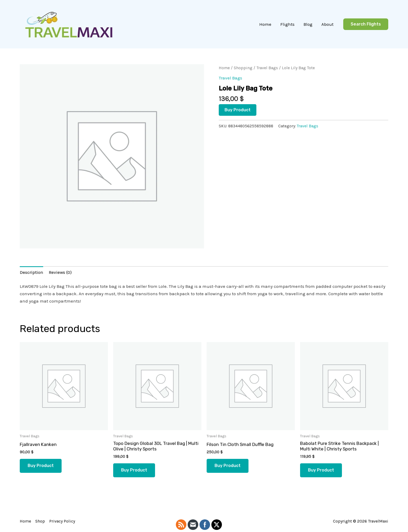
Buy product (238, 110)
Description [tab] (31, 272)
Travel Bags (267, 68)
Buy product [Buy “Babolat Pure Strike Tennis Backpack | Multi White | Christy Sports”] (321, 470)
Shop (40, 521)
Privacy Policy (62, 521)
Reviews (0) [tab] (60, 272)
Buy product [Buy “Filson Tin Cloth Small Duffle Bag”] (228, 466)
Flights (287, 24)
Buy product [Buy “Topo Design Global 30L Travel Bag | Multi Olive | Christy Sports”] (134, 470)
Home (265, 24)
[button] (366, 24)
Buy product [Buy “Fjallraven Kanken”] (41, 466)
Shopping (243, 68)
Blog (308, 24)
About (327, 24)
